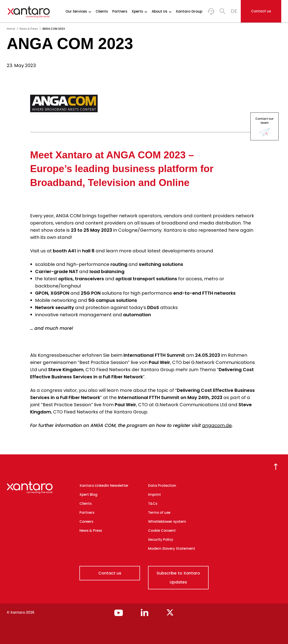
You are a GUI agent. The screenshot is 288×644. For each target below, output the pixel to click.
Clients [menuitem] (85, 504)
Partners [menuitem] (87, 513)
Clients (102, 12)
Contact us (261, 11)
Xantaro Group (189, 12)
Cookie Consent (162, 531)
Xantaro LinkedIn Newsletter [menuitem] (104, 486)
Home (11, 29)
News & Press (29, 29)
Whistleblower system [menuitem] (167, 522)
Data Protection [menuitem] (162, 486)
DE (234, 11)
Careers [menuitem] (86, 522)
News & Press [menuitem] (91, 531)
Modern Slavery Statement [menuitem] (172, 549)
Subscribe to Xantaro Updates (178, 578)
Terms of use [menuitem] (159, 513)
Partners (120, 12)
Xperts (139, 12)
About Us (162, 12)
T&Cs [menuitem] (153, 504)
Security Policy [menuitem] (161, 540)
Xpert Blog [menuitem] (88, 495)
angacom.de (217, 425)
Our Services (78, 12)
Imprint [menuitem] (154, 495)
